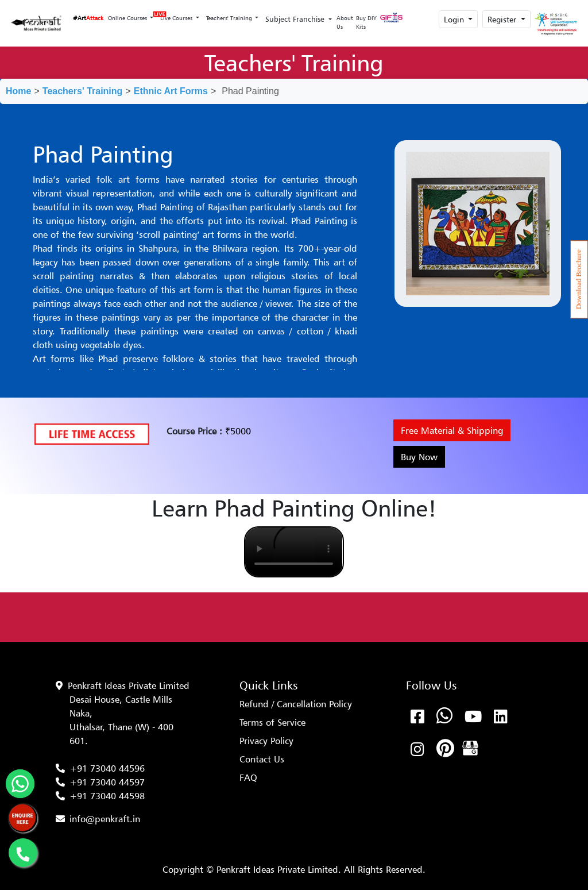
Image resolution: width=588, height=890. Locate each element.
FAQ (248, 777)
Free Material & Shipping (452, 430)
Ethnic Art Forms (171, 91)
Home (18, 91)
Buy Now (419, 457)
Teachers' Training (230, 18)
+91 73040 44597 (107, 782)
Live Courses (175, 15)
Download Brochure (579, 279)
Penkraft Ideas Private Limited (129, 685)
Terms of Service (272, 722)
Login (455, 19)
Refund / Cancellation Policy (296, 704)
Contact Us (262, 759)
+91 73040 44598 (107, 796)
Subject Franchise (296, 19)
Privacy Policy (266, 741)
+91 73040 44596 (107, 768)
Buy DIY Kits (366, 22)
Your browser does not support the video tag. (294, 552)
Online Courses (128, 18)
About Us (345, 22)
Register (503, 19)
